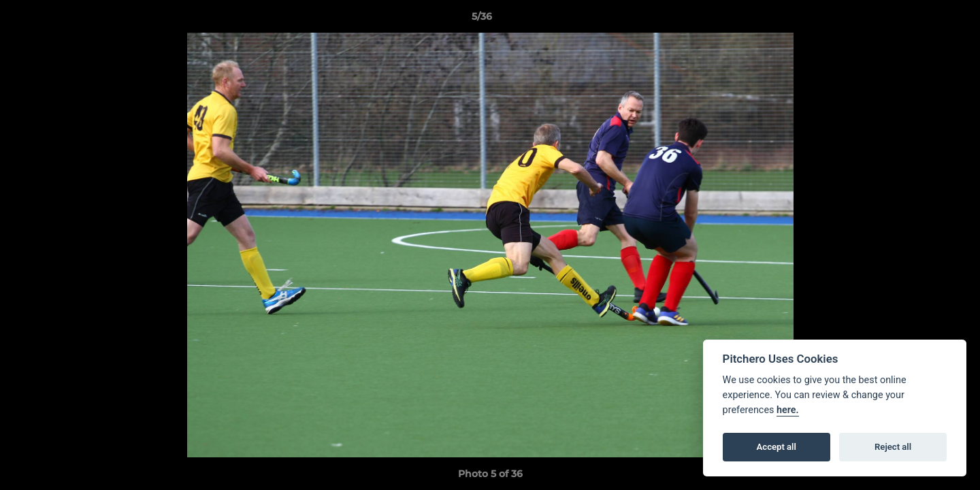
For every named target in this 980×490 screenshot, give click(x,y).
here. (788, 410)
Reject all (893, 447)
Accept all (777, 447)
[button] (923, 20)
